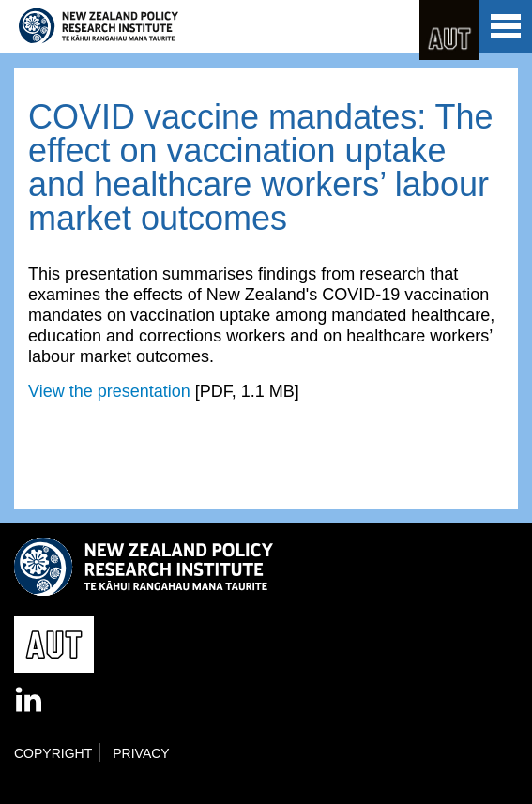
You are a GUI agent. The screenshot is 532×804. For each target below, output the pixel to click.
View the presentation (109, 391)
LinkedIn (30, 701)
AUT (449, 30)
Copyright (53, 753)
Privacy (141, 753)
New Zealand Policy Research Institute (99, 26)
